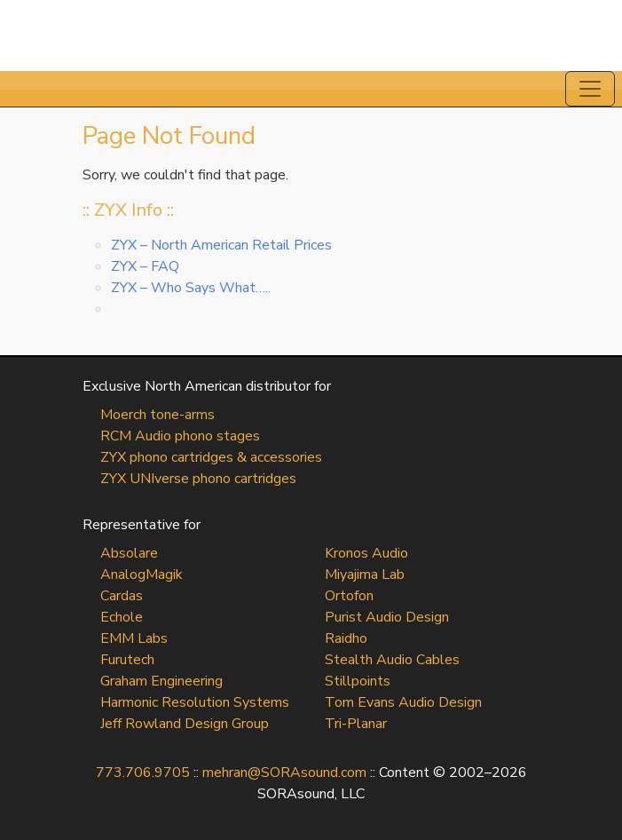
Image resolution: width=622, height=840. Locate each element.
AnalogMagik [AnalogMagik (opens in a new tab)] (142, 575)
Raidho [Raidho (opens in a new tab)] (346, 638)
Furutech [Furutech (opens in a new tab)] (127, 660)
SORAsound (311, 36)
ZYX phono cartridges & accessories (211, 457)
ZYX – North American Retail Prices (221, 245)
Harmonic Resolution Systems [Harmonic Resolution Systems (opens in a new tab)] (195, 702)
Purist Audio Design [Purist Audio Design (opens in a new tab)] (387, 617)
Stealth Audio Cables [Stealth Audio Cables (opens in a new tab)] (392, 660)
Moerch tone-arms (157, 415)
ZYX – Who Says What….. (191, 288)
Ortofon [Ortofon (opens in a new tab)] (349, 596)
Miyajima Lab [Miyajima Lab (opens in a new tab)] (365, 575)
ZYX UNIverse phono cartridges (198, 479)
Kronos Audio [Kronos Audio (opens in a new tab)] (366, 553)
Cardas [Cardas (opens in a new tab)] (122, 596)
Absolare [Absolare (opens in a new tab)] (129, 553)
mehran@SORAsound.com (284, 773)
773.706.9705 (143, 773)
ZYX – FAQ (145, 266)
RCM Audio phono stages (180, 436)
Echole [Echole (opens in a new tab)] (122, 617)
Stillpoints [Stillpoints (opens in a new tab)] (358, 681)
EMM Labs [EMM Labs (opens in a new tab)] (134, 638)
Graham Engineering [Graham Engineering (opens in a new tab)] (161, 681)
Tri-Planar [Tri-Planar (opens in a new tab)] (356, 724)
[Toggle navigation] (590, 89)
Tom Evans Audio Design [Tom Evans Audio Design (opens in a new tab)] (403, 702)
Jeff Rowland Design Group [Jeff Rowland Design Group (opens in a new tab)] (185, 724)
